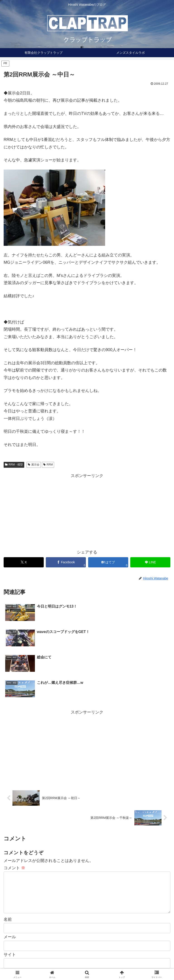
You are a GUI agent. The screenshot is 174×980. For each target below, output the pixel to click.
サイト (10, 904)
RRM (48, 465)
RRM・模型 (14, 465)
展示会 (34, 465)
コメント (14, 810)
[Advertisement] (87, 511)
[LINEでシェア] (150, 562)
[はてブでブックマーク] (108, 562)
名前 (8, 869)
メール (10, 887)
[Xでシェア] (24, 562)
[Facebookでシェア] (66, 562)
